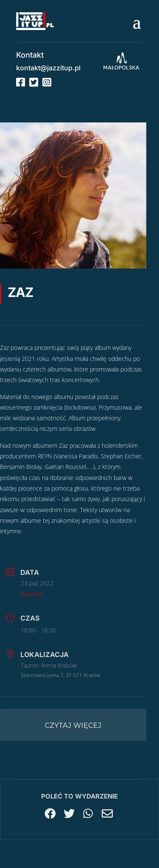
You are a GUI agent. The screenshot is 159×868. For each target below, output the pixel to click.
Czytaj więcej (73, 725)
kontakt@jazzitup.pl (48, 68)
